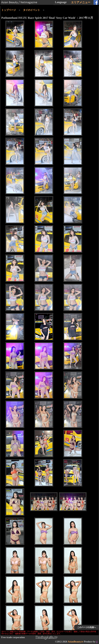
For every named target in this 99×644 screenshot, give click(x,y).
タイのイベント (32, 10)
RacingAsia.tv (46, 637)
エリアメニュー (81, 2)
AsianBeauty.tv (76, 642)
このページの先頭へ (87, 627)
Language (61, 2)
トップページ (9, 10)
